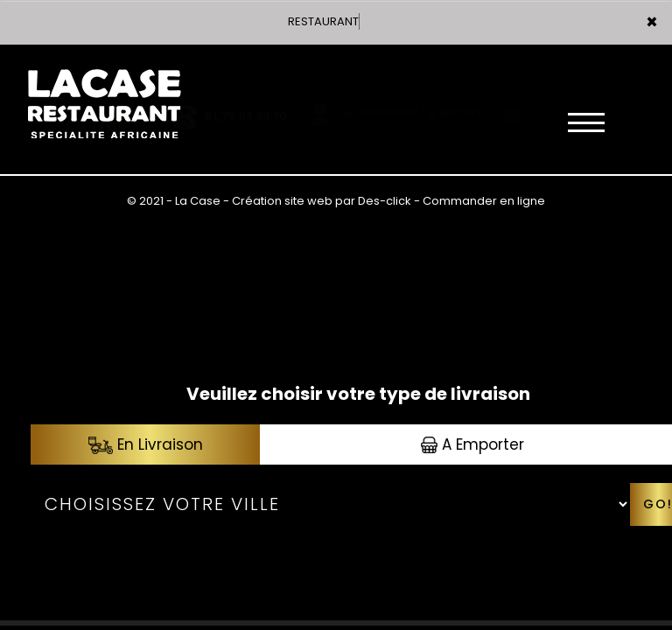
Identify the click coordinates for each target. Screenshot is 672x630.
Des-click (385, 201)
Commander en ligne (484, 201)
